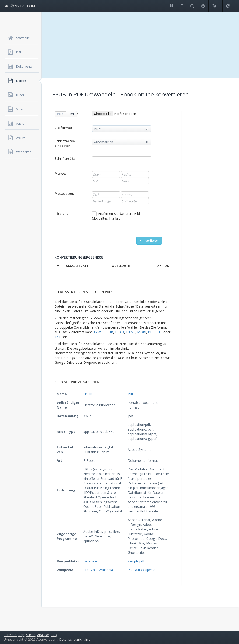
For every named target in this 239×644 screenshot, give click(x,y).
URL (72, 114)
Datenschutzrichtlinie (75, 639)
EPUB (109, 332)
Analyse (43, 635)
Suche (31, 635)
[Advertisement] (140, 45)
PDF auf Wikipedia (141, 570)
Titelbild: (62, 214)
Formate (10, 635)
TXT (58, 337)
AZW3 (98, 332)
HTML (131, 332)
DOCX (120, 332)
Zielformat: (64, 128)
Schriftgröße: (65, 158)
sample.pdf (136, 561)
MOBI (142, 332)
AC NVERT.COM (20, 6)
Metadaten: (64, 194)
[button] (171, 6)
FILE (60, 114)
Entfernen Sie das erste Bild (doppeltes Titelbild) (116, 216)
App (21, 635)
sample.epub (93, 561)
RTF (159, 332)
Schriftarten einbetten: (65, 143)
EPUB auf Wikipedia (98, 570)
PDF (151, 332)
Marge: (60, 173)
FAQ (54, 635)
